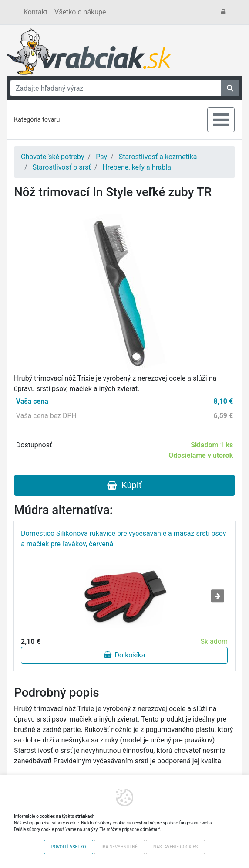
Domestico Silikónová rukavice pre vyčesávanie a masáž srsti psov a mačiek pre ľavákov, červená (123, 539)
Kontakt (35, 12)
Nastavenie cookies (175, 847)
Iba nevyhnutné (119, 847)
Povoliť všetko (69, 847)
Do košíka (124, 655)
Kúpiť (124, 485)
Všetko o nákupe (80, 12)
